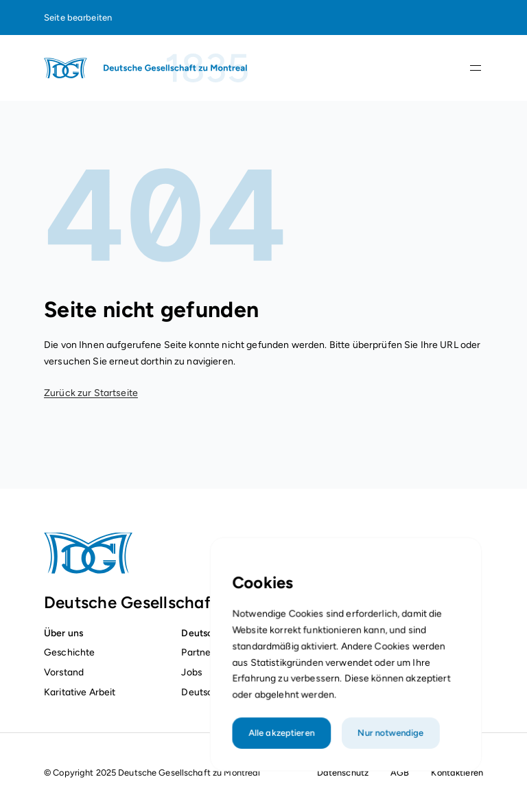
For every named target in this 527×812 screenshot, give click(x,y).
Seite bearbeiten (78, 18)
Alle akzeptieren (284, 747)
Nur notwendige (389, 747)
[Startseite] (147, 68)
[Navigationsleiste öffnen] (476, 68)
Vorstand (64, 672)
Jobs (191, 672)
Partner (198, 652)
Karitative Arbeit (80, 692)
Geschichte (69, 652)
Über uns (63, 633)
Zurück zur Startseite (91, 393)
